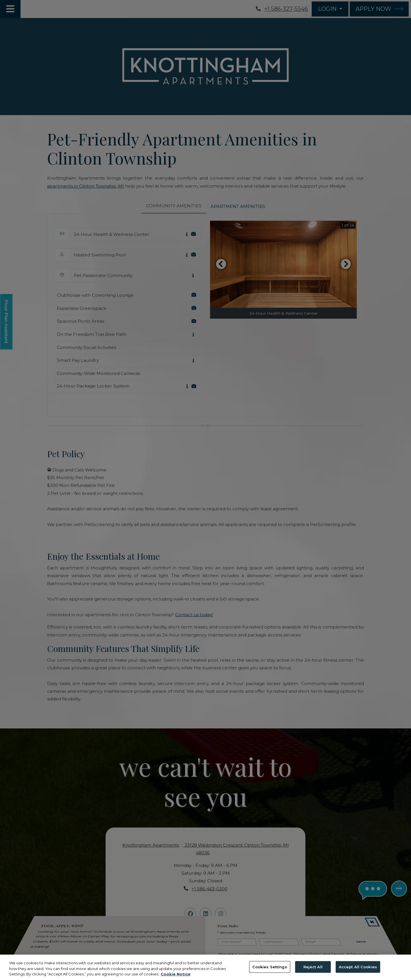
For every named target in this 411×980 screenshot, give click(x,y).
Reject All (313, 967)
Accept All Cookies (358, 967)
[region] (205, 967)
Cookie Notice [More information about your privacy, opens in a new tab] (176, 974)
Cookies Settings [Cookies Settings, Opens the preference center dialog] (270, 967)
